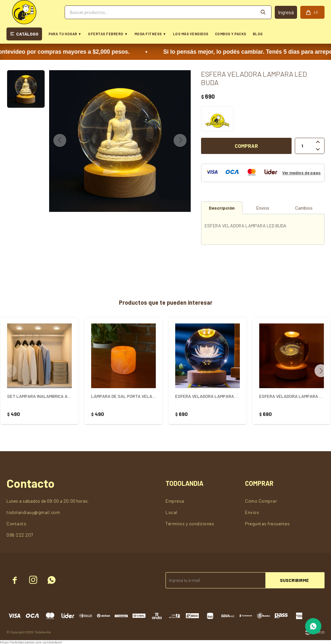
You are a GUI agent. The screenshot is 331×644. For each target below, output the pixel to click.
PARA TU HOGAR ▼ (65, 34)
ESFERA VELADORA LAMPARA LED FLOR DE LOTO (208, 396)
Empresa (175, 501)
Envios (252, 512)
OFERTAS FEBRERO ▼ (108, 34)
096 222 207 (20, 535)
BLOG (258, 34)
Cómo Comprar (261, 501)
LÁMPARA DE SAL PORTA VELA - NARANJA (123, 396)
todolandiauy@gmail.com (33, 512)
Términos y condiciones (190, 524)
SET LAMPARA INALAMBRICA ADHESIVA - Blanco (39, 396)
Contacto (16, 524)
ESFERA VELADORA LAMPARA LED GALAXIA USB (292, 396)
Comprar (246, 146)
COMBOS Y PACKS (231, 34)
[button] (323, 371)
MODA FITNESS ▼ (150, 34)
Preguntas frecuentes (267, 524)
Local (171, 512)
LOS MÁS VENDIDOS (191, 34)
